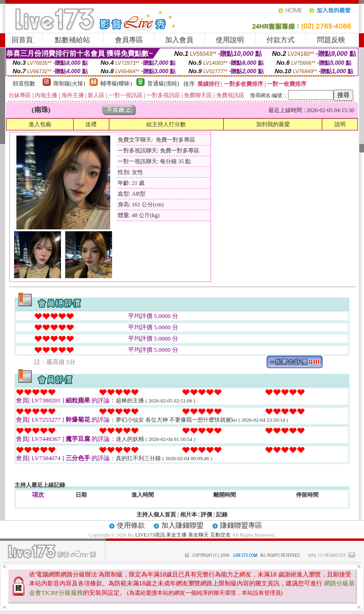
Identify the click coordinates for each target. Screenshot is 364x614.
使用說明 (230, 40)
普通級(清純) (163, 83)
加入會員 (179, 40)
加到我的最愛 (273, 124)
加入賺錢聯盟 (182, 525)
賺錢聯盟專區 (241, 525)
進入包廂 (40, 124)
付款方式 (281, 40)
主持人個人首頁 (156, 515)
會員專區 (129, 40)
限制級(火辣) (69, 83)
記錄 (222, 515)
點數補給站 (72, 40)
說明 (340, 124)
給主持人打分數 (166, 124)
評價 (206, 515)
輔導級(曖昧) (116, 83)
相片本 (189, 515)
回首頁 (22, 40)
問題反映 (331, 40)
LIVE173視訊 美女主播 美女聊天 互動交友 (183, 535)
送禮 (91, 124)
